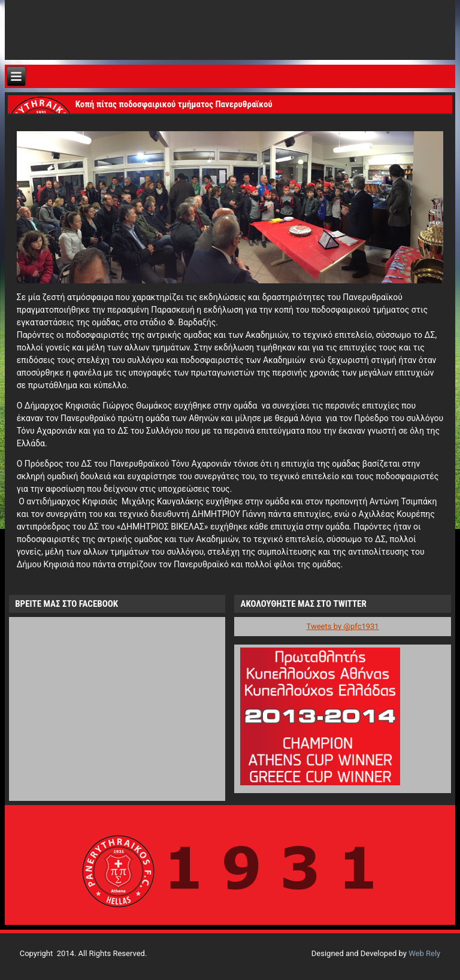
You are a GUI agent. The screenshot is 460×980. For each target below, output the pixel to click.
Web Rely (424, 953)
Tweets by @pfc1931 (343, 626)
